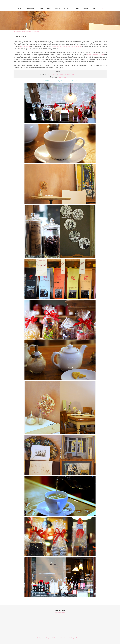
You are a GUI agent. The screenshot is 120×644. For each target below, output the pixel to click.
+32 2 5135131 (62, 77)
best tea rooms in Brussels (95, 55)
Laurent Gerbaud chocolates (60, 46)
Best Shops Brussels (34, 31)
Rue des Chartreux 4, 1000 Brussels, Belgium (61, 74)
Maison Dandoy (76, 46)
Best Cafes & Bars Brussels (22, 31)
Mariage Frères (25, 46)
